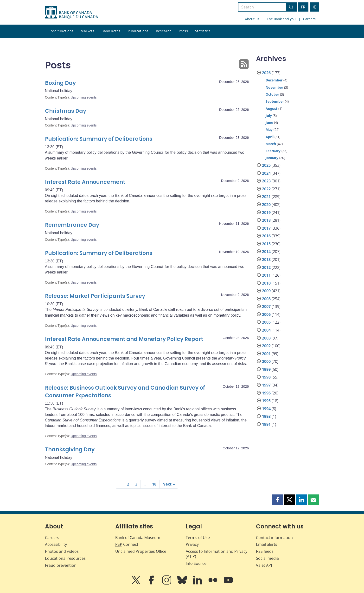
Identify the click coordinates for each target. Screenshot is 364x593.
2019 (266, 213)
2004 (266, 330)
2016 (266, 236)
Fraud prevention (61, 565)
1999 (266, 369)
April (270, 137)
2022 (266, 189)
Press (183, 31)
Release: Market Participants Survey (95, 296)
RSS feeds (265, 551)
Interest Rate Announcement (85, 182)
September (275, 101)
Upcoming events (84, 97)
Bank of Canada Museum (138, 538)
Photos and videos (62, 551)
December (274, 80)
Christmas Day (66, 111)
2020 (266, 205)
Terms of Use (198, 538)
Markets (87, 31)
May (269, 130)
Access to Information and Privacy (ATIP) (217, 554)
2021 (266, 197)
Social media (267, 558)
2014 (266, 252)
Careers (309, 19)
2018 (266, 220)
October (272, 94)
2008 (266, 299)
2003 (266, 338)
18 (154, 484)
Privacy (192, 544)
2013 (266, 260)
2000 (266, 361)
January (272, 158)
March (271, 144)
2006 (266, 314)
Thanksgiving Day (70, 450)
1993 (266, 416)
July (269, 116)
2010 (266, 283)
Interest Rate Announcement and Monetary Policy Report (124, 339)
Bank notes (111, 31)
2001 (266, 354)
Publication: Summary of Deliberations (99, 139)
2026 (266, 73)
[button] (277, 500)
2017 (266, 228)
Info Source (196, 563)
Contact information (274, 538)
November (274, 87)
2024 (266, 173)
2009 (266, 291)
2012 (266, 267)
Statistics (203, 31)
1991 (266, 424)
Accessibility (56, 544)
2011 (266, 275)
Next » (169, 484)
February (273, 151)
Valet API (264, 565)
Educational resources (65, 558)
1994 (266, 409)
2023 (266, 181)
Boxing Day (60, 83)
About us (252, 19)
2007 (266, 306)
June (269, 123)
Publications (138, 31)
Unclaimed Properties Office (141, 551)
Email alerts (267, 544)
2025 (266, 165)
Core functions (61, 31)
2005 (266, 322)
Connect (127, 544)
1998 (266, 377)
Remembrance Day (72, 225)
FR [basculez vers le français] (303, 7)
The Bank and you (281, 19)
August (271, 109)
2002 (266, 346)
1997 (266, 385)
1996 (266, 393)
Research (164, 31)
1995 (266, 401)
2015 (266, 244)
